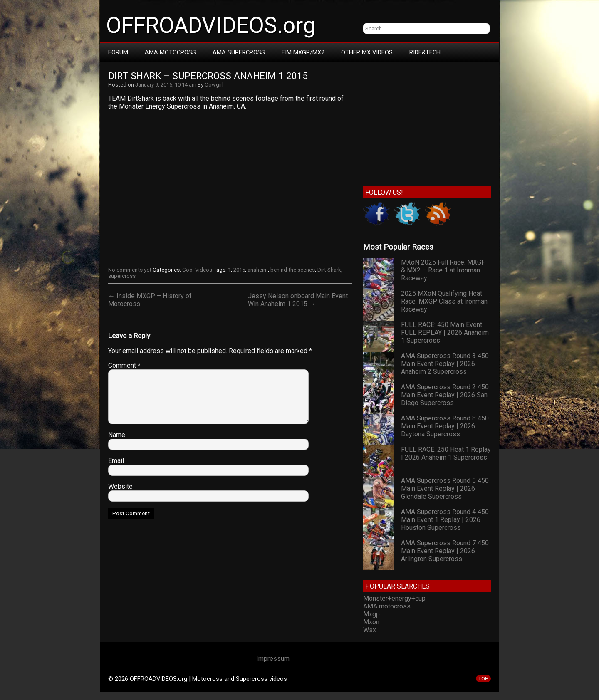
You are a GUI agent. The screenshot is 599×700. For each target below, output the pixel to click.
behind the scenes (293, 270)
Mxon (371, 622)
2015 (239, 270)
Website (120, 486)
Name (117, 435)
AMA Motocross (170, 52)
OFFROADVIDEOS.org (211, 25)
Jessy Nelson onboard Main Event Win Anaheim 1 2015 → (298, 300)
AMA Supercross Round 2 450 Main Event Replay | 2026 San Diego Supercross (445, 395)
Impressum (273, 659)
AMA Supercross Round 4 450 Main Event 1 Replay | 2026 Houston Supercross (445, 520)
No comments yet (130, 270)
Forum (118, 52)
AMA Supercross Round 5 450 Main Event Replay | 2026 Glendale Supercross (445, 489)
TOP (483, 679)
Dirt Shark (329, 270)
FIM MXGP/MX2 (303, 52)
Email (116, 461)
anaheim (258, 270)
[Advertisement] (427, 122)
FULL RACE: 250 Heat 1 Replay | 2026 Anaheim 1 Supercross (446, 453)
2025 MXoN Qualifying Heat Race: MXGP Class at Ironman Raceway (444, 301)
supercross (122, 276)
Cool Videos (197, 270)
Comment (124, 365)
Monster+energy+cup (394, 598)
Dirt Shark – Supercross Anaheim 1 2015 (208, 76)
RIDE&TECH (425, 52)
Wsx (370, 630)
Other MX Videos (367, 52)
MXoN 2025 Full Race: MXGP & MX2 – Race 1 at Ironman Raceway (443, 270)
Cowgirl (214, 85)
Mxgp (371, 614)
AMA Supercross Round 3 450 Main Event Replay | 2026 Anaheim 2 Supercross (445, 364)
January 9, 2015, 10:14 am (166, 85)
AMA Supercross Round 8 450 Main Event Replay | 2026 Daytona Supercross (445, 426)
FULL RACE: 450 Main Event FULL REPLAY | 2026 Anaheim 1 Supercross (445, 333)
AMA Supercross (239, 52)
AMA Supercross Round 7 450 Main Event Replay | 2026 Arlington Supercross (445, 551)
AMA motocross (387, 606)
